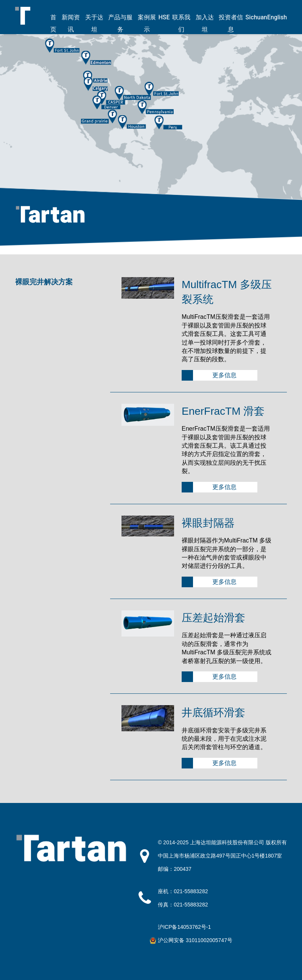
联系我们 (181, 24)
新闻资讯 (71, 24)
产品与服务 (120, 24)
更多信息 (224, 375)
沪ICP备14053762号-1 (184, 927)
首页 (53, 24)
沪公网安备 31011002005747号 (195, 940)
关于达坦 (94, 24)
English (277, 17)
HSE (164, 17)
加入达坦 (205, 24)
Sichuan (256, 17)
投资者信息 (231, 24)
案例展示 (147, 24)
